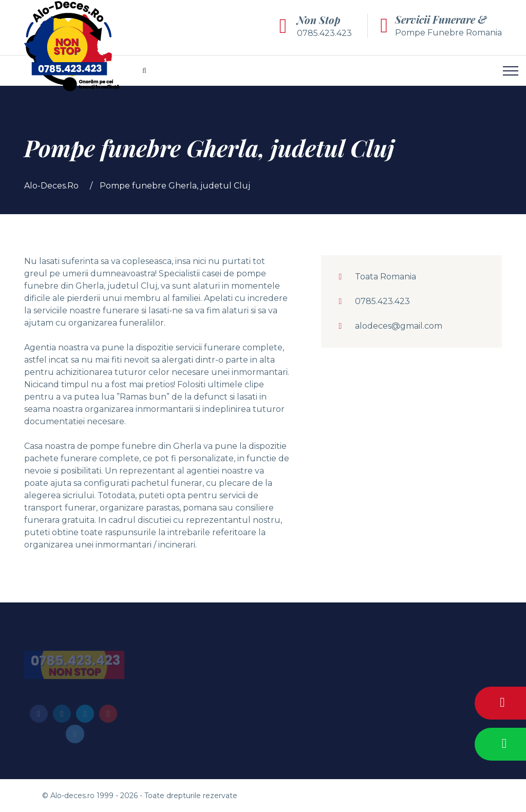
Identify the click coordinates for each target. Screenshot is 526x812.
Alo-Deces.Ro (51, 186)
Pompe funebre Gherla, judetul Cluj (175, 186)
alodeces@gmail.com (399, 326)
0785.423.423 (324, 33)
